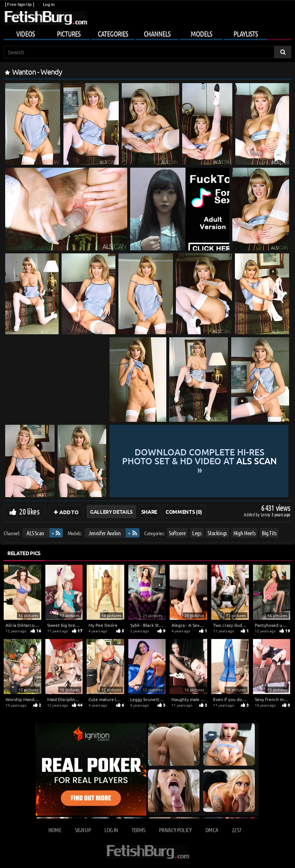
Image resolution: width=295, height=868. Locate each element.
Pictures (69, 34)
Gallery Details (111, 512)
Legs (197, 533)
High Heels (244, 533)
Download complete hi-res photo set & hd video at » (199, 461)
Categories (113, 34)
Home (55, 830)
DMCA (212, 830)
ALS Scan (35, 533)
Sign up (83, 830)
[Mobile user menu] (147, 33)
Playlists (246, 34)
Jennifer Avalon (105, 533)
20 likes (29, 511)
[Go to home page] (45, 18)
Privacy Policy (175, 830)
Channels (157, 34)
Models (201, 34)
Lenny (266, 514)
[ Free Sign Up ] (19, 4)
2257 (237, 830)
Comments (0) (184, 512)
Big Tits (269, 533)
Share (149, 512)
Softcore (177, 533)
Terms (138, 830)
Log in (48, 4)
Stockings (217, 533)
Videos (25, 34)
